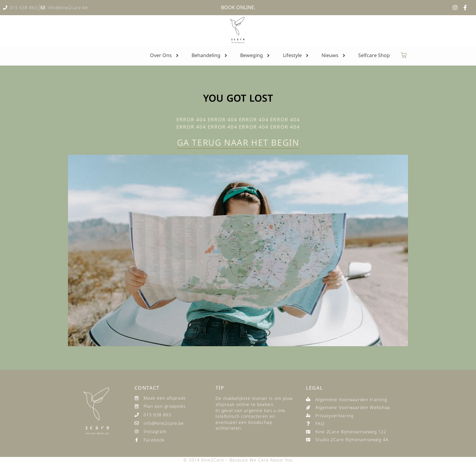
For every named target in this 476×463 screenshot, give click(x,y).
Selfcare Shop (374, 55)
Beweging (255, 56)
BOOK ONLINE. (238, 7)
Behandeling (210, 56)
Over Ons (165, 56)
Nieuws (334, 56)
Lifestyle (296, 56)
